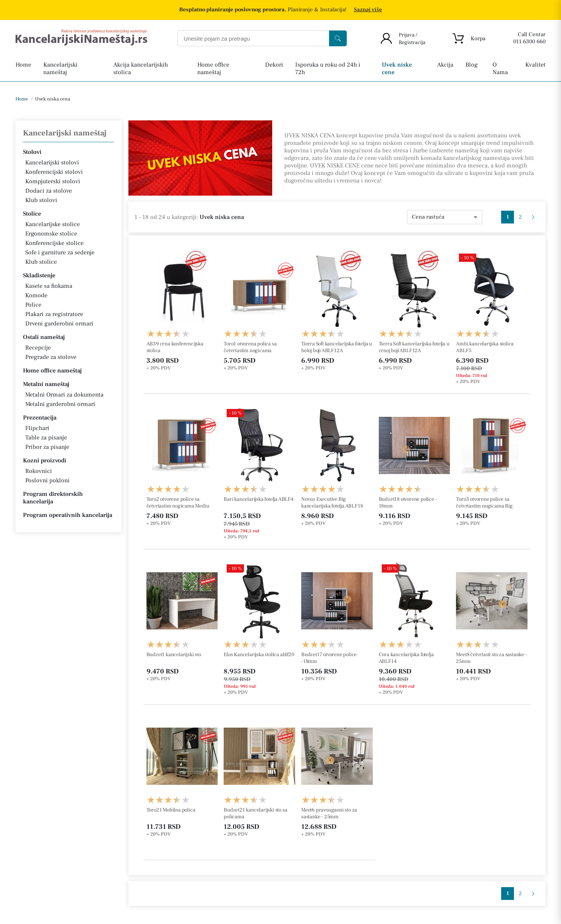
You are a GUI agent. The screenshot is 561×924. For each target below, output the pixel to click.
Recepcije (38, 348)
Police (33, 305)
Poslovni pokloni (47, 480)
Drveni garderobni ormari (59, 324)
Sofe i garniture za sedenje (60, 252)
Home (22, 99)
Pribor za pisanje (47, 447)
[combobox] (445, 217)
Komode (36, 295)
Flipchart (37, 428)
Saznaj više (368, 10)
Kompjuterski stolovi (53, 181)
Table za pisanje (46, 438)
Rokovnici (39, 471)
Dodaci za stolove (49, 191)
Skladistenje (39, 275)
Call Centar (532, 34)
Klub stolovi (41, 200)
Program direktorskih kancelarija (53, 498)
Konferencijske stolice (54, 243)
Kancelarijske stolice (53, 224)
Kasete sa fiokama (49, 286)
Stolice (32, 214)
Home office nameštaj (52, 371)
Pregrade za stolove (51, 357)
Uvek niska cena (52, 99)
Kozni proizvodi (45, 460)
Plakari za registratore (54, 314)
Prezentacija (40, 418)
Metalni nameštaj (46, 384)
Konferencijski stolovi (54, 172)
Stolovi (32, 152)
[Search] (338, 38)
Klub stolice (41, 262)
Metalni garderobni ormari (60, 404)
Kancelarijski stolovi (52, 163)
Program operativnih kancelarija (68, 515)
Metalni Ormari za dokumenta (64, 395)
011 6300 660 (529, 42)
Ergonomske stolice (51, 234)
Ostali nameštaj (44, 337)
